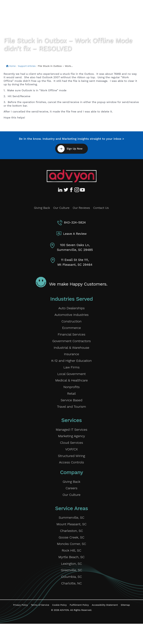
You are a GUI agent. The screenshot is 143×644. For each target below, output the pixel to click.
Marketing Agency (72, 446)
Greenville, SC (71, 589)
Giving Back (42, 208)
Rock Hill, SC (71, 568)
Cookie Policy (59, 625)
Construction (72, 323)
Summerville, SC (72, 532)
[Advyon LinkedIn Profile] (61, 190)
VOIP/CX (71, 460)
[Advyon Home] (72, 176)
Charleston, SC (72, 546)
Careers (72, 501)
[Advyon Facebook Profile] (71, 190)
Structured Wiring (71, 467)
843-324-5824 (75, 222)
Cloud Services (71, 453)
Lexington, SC (71, 582)
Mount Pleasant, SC (71, 539)
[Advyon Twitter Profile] (66, 190)
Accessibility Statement (105, 625)
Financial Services (71, 337)
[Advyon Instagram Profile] (77, 190)
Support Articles (28, 66)
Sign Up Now (74, 149)
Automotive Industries (72, 315)
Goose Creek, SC (71, 553)
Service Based (71, 408)
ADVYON (64, 630)
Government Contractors (71, 344)
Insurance (71, 358)
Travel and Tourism (71, 415)
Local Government (71, 380)
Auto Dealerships (71, 308)
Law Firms (71, 373)
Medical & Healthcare (71, 387)
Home (11, 66)
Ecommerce (71, 330)
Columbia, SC (72, 596)
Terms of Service (40, 625)
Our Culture (61, 208)
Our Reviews (81, 208)
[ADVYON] (18, 9)
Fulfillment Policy (79, 625)
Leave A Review (75, 234)
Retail (72, 401)
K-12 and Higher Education (72, 365)
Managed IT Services (71, 439)
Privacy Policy (21, 625)
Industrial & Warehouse (71, 351)
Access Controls (71, 474)
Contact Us (101, 208)
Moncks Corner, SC (71, 560)
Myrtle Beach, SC (71, 575)
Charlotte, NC (71, 603)
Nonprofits (71, 394)
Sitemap (125, 625)
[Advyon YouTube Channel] (82, 190)
